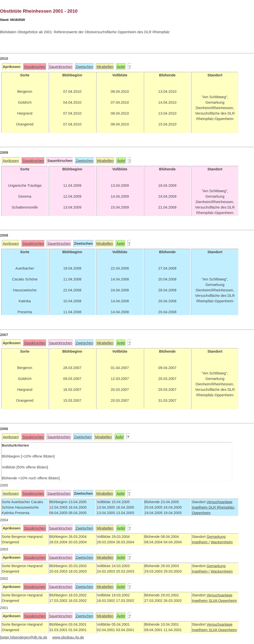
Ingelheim (200, 507)
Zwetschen (85, 67)
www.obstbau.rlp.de (68, 637)
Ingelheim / (201, 542)
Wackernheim (222, 542)
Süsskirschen (35, 67)
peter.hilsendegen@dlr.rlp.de (24, 637)
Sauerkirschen (61, 67)
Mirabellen (105, 67)
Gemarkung (216, 537)
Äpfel (121, 67)
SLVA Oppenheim (223, 601)
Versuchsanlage (219, 502)
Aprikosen (11, 161)
